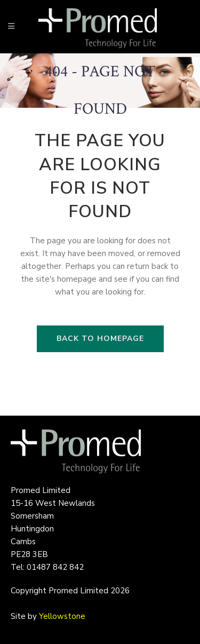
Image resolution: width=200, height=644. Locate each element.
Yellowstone (62, 616)
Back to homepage (100, 339)
